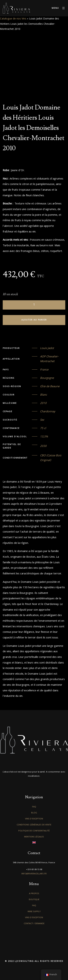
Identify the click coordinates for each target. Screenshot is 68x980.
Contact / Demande (34, 924)
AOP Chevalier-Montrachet (49, 359)
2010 (43, 403)
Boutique (34, 900)
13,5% (44, 437)
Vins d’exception (34, 819)
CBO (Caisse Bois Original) (51, 458)
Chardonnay (48, 412)
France (44, 370)
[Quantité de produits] (34, 305)
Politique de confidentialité (34, 831)
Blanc (44, 395)
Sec (42, 420)
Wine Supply (34, 912)
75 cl (43, 429)
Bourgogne (47, 378)
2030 (43, 446)
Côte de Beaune (50, 387)
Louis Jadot (47, 348)
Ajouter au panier (34, 320)
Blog (34, 813)
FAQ (34, 807)
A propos (34, 894)
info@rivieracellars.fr (34, 874)
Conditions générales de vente (34, 825)
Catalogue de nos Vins (13, 19)
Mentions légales (34, 837)
